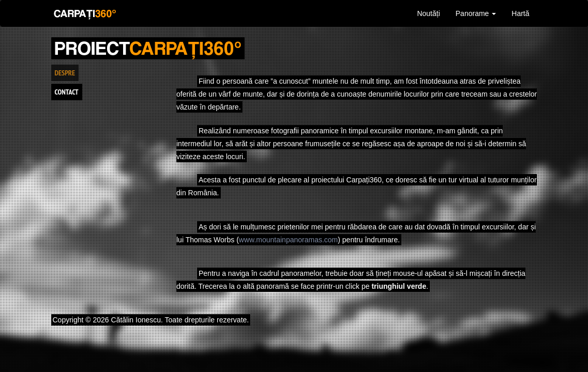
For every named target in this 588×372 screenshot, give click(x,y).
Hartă (520, 13)
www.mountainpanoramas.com (288, 240)
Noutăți (428, 13)
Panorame (476, 13)
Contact (67, 92)
